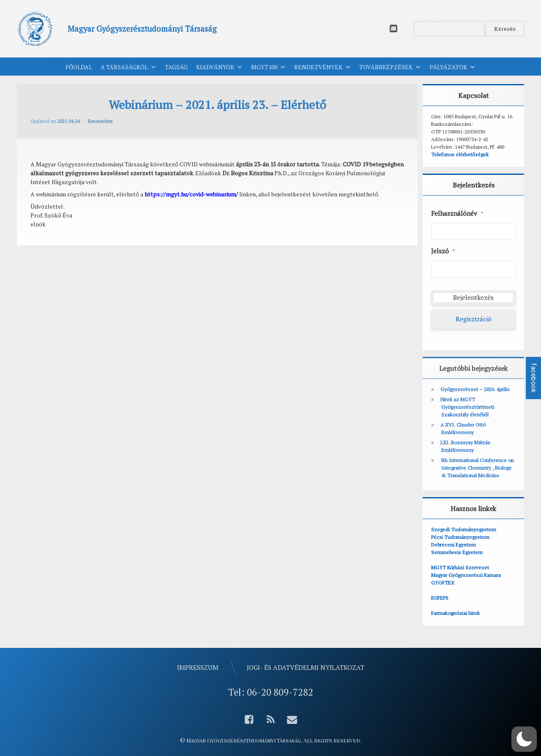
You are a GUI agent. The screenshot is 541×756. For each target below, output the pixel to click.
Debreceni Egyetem (454, 545)
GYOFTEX (443, 583)
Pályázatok (452, 67)
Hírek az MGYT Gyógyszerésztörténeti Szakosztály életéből (467, 407)
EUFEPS (440, 598)
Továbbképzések (390, 67)
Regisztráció (474, 319)
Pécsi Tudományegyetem (460, 537)
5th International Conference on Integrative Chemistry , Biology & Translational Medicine (477, 468)
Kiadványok (219, 67)
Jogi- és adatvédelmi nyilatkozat (306, 667)
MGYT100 (268, 67)
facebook (534, 378)
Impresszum (198, 667)
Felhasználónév (457, 214)
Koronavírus (100, 121)
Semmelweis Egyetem (457, 552)
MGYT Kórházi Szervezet (460, 567)
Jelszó (443, 251)
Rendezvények (322, 67)
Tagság (176, 67)
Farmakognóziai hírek (455, 613)
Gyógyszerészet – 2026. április (475, 389)
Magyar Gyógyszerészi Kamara (466, 575)
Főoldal (79, 67)
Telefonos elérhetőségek (460, 154)
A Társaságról (128, 67)
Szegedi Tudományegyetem (464, 529)
